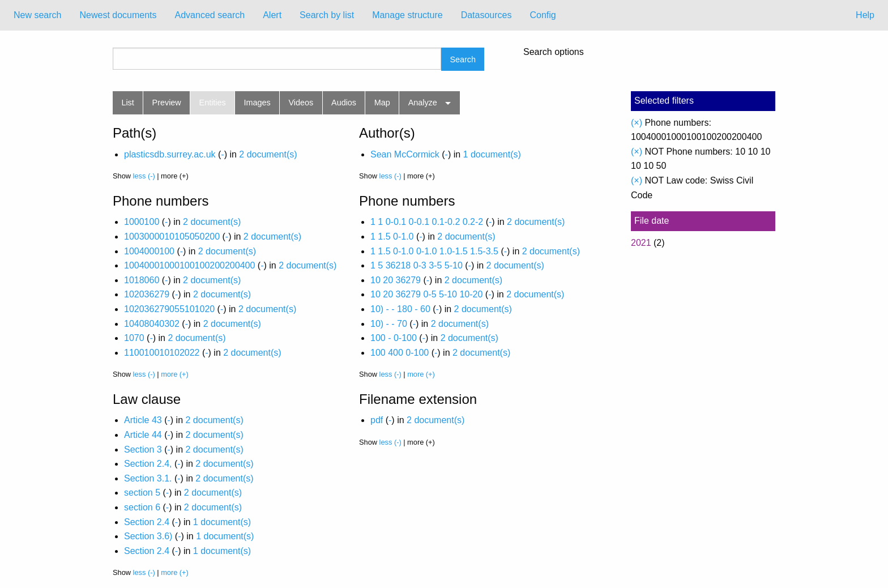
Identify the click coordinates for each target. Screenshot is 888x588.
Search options (554, 52)
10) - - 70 (389, 324)
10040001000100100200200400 (189, 265)
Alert (272, 15)
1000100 (142, 222)
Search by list (327, 15)
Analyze (423, 103)
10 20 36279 (396, 280)
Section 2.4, (148, 464)
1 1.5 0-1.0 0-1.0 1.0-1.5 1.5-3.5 (434, 251)
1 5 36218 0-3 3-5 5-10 (417, 265)
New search (37, 15)
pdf (377, 420)
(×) (637, 123)
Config (543, 15)
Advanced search (210, 15)
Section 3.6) (148, 536)
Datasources (486, 15)
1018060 (142, 280)
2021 (641, 243)
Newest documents (118, 15)
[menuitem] (37, 15)
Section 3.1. (148, 478)
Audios (344, 103)
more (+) (175, 374)
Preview (167, 103)
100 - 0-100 (394, 338)
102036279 (147, 294)
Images (257, 103)
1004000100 (149, 251)
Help (865, 15)
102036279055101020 (169, 309)
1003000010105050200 (172, 237)
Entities (213, 103)
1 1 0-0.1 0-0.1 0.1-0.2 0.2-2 (427, 222)
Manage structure (407, 15)
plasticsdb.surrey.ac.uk (170, 154)
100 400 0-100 (400, 353)
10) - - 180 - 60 (400, 309)
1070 (134, 338)
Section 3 (143, 449)
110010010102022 (162, 353)
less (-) (144, 176)
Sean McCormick (405, 154)
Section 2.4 (147, 522)
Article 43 (143, 420)
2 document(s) (268, 154)
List (127, 103)
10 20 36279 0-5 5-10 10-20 (426, 294)
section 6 (142, 507)
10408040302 (152, 324)
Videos (301, 103)
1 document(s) (492, 154)
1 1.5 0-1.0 (392, 237)
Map (382, 103)
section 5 (142, 493)
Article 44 (143, 435)
